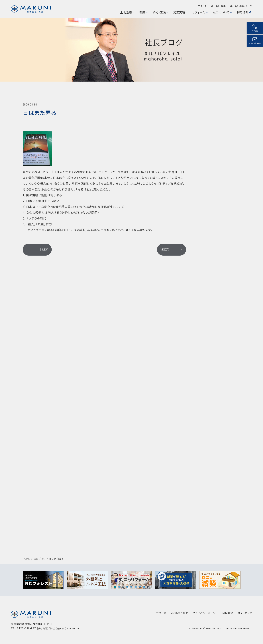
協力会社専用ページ (241, 6)
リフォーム (200, 12)
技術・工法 (160, 12)
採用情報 (244, 12)
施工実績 (180, 12)
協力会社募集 (218, 6)
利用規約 (228, 613)
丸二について (222, 12)
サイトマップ (245, 613)
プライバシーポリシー (205, 613)
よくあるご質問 (180, 613)
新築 (143, 12)
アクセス (202, 6)
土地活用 (127, 12)
